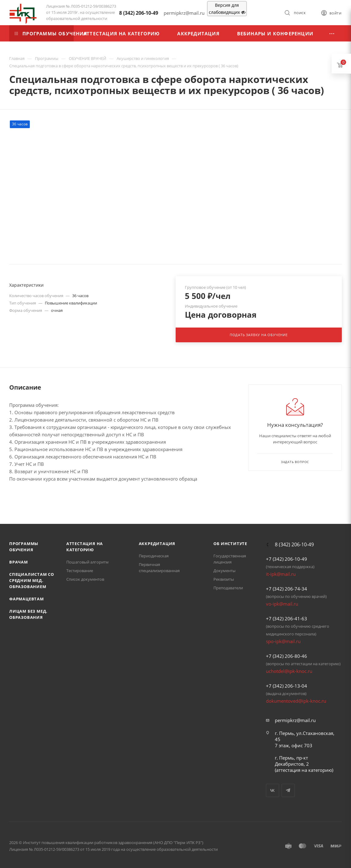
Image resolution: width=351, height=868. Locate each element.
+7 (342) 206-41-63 (287, 619)
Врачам (19, 562)
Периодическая (154, 556)
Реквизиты (224, 579)
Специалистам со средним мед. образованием (32, 580)
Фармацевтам (27, 599)
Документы (224, 571)
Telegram (288, 790)
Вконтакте (273, 790)
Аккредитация (157, 544)
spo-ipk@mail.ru (283, 641)
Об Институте (230, 544)
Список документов (85, 579)
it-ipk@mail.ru (281, 574)
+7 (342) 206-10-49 (287, 559)
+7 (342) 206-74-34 (287, 589)
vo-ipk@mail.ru (282, 604)
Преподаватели (228, 588)
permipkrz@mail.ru (295, 720)
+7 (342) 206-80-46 (287, 656)
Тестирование (80, 571)
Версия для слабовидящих (227, 9)
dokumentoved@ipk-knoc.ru (296, 701)
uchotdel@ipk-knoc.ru (289, 671)
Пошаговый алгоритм (88, 562)
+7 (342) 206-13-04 (287, 686)
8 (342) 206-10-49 (139, 13)
